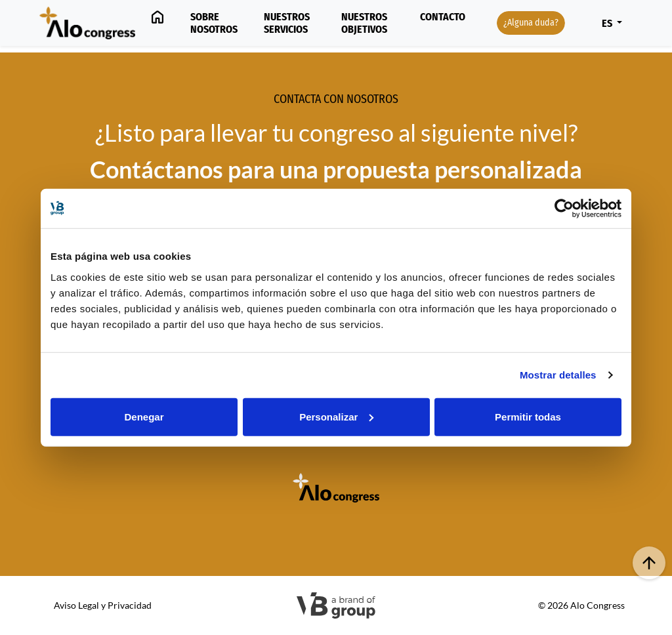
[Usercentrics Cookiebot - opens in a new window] (564, 209)
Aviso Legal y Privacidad (103, 605)
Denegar (144, 416)
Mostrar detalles (558, 375)
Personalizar (336, 416)
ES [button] (608, 23)
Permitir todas (528, 416)
